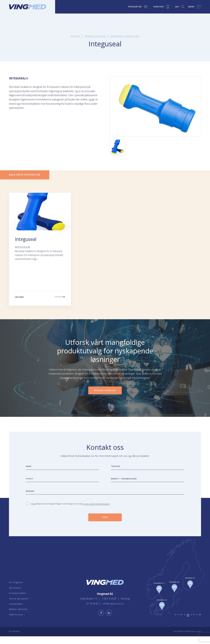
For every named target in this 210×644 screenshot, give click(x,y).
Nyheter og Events (21, 617)
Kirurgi (71, 36)
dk (181, 622)
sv (174, 622)
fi (194, 622)
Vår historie (16, 595)
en (200, 622)
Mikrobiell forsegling (128, 36)
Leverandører (18, 611)
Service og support (21, 606)
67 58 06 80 (91, 610)
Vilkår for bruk (18, 622)
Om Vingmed (17, 590)
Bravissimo (195, 639)
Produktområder (20, 601)
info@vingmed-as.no (114, 610)
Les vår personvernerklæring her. (100, 510)
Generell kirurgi (94, 36)
